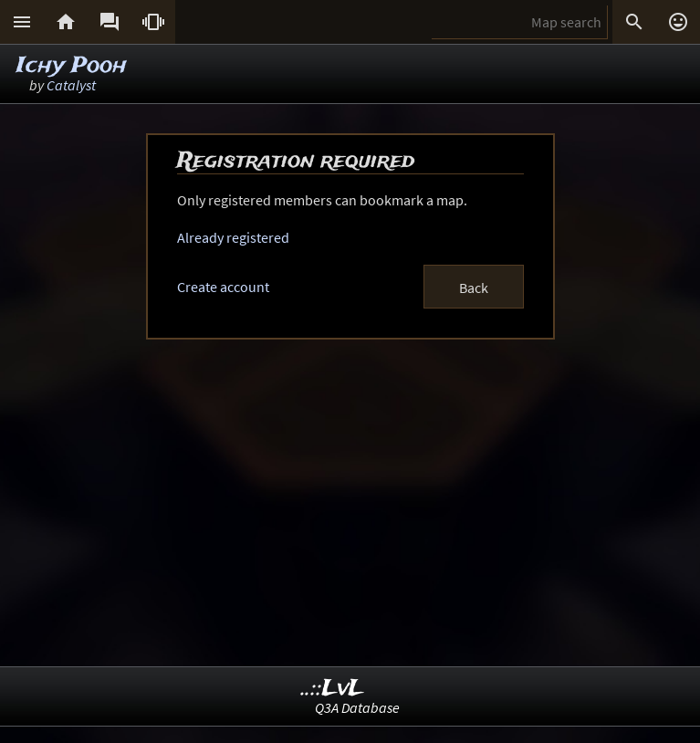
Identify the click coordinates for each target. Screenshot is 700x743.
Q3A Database (357, 707)
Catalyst (71, 85)
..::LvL (333, 689)
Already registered (233, 237)
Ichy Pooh (72, 66)
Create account (223, 287)
